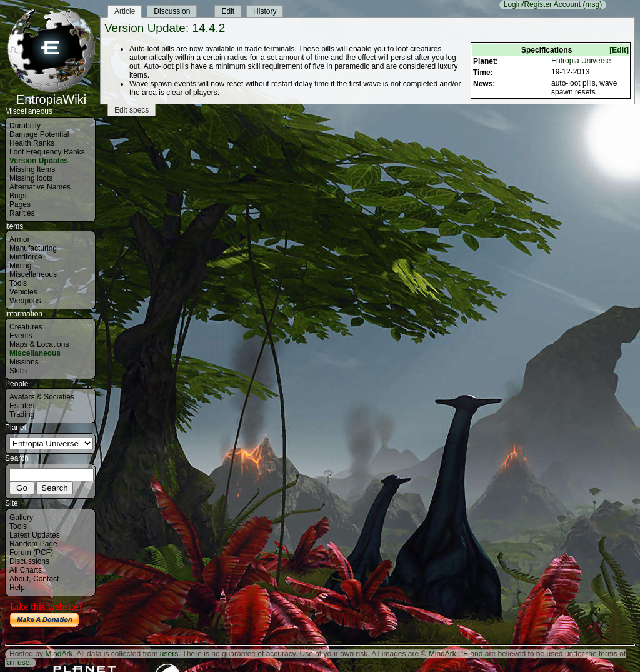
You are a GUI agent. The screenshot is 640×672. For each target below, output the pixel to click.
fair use (17, 663)
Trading (22, 414)
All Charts (26, 570)
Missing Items (32, 169)
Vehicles (23, 292)
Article (125, 11)
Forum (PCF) (31, 553)
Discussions (29, 561)
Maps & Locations (39, 344)
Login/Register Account (542, 4)
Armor (20, 239)
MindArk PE (448, 654)
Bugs (18, 196)
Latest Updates (35, 535)
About (19, 579)
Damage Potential (39, 134)
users (169, 654)
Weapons (25, 301)
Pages (20, 204)
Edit (228, 11)
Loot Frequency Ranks (47, 152)
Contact (46, 579)
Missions (24, 362)
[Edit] (619, 50)
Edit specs (132, 110)
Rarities (22, 213)
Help (17, 588)
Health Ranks (32, 143)
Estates (22, 406)
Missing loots (31, 178)
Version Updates (39, 161)
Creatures (26, 327)
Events (21, 336)
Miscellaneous (33, 274)
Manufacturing (33, 248)
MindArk (59, 654)
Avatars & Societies (42, 397)
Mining (20, 266)
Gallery (21, 518)
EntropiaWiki (51, 94)
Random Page (33, 544)
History (265, 11)
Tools (18, 283)
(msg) (592, 4)
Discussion (172, 11)
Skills (18, 371)
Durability (25, 126)
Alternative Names (40, 187)
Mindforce (26, 257)
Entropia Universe (581, 61)
